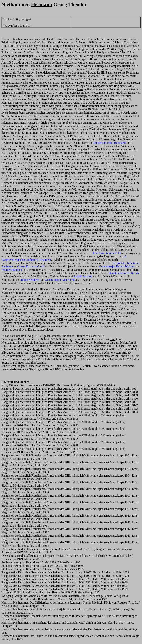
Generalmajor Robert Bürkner (117, 266)
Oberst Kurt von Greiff (31, 266)
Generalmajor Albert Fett (60, 280)
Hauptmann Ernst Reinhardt (109, 143)
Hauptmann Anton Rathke (124, 273)
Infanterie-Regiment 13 (106, 253)
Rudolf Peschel (83, 276)
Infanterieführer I (12, 270)
